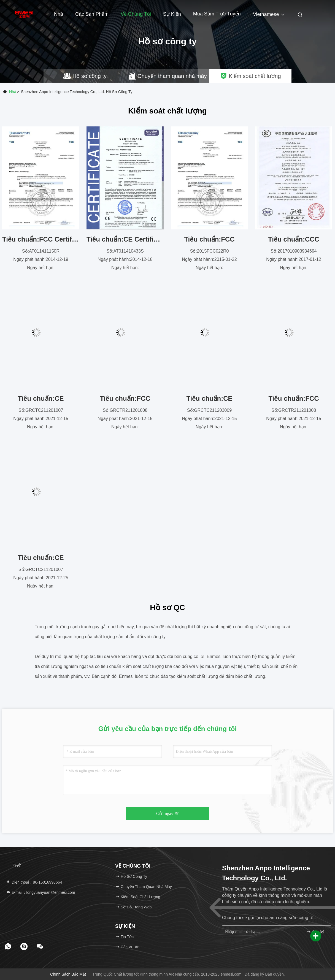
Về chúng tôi (136, 14)
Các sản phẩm (92, 14)
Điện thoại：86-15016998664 (34, 882)
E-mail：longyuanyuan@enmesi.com (40, 892)
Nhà (59, 14)
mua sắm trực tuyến (217, 14)
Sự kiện (172, 14)
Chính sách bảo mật (68, 974)
